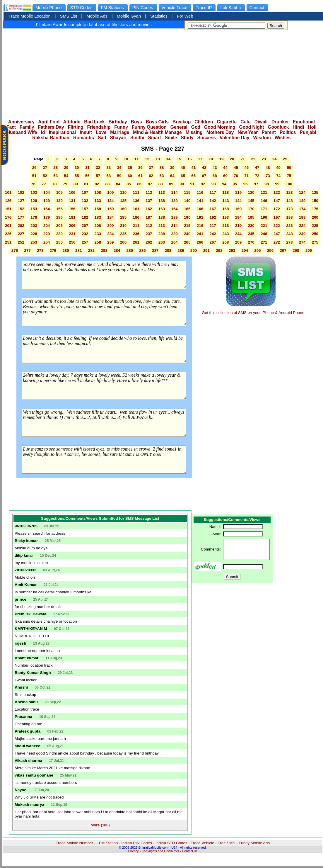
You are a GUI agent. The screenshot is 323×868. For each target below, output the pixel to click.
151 (8, 209)
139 (175, 201)
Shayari (118, 138)
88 (161, 184)
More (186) (100, 825)
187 (149, 217)
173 (289, 209)
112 (149, 192)
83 (108, 184)
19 (222, 159)
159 (110, 209)
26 (34, 168)
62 (151, 176)
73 (268, 176)
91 (193, 184)
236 (136, 234)
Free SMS (226, 843)
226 (8, 234)
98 (267, 184)
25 (285, 159)
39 (172, 168)
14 (168, 159)
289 (181, 250)
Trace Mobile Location (30, 16)
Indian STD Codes (171, 843)
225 (315, 226)
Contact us (190, 851)
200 (315, 217)
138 (162, 201)
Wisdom (262, 138)
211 (136, 226)
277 (27, 250)
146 (264, 201)
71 (246, 176)
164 (175, 209)
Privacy (133, 851)
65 (183, 176)
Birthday (118, 122)
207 (85, 226)
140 (187, 201)
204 (47, 226)
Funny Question (149, 127)
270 (251, 242)
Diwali (261, 122)
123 (289, 192)
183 (98, 217)
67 (204, 176)
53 (55, 176)
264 (175, 242)
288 (168, 250)
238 (162, 234)
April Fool (49, 122)
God (196, 127)
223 (289, 226)
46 (246, 168)
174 (302, 209)
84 (118, 184)
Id (43, 132)
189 (175, 217)
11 (137, 159)
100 (289, 184)
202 (21, 226)
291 (206, 250)
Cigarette (227, 122)
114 (175, 192)
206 (72, 226)
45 (236, 168)
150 (315, 201)
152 (21, 209)
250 (315, 234)
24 (275, 159)
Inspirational (63, 132)
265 (187, 242)
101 (8, 192)
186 (136, 217)
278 (40, 250)
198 (289, 217)
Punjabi (308, 132)
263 (162, 242)
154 (47, 209)
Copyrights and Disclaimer (160, 851)
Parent (269, 132)
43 (215, 168)
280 (66, 250)
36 (140, 168)
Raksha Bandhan (51, 138)
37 (151, 168)
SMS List (69, 16)
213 (162, 226)
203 (34, 226)
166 (200, 209)
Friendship (99, 127)
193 (225, 217)
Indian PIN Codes (136, 843)
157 (85, 209)
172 (277, 209)
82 (97, 184)
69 (225, 176)
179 (47, 217)
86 (139, 184)
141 (200, 201)
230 (59, 234)
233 (98, 234)
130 (59, 201)
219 (238, 226)
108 (98, 192)
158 (98, 209)
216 (200, 226)
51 (34, 176)
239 (175, 234)
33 (108, 168)
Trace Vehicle (202, 843)
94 (224, 184)
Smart (155, 138)
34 (119, 168)
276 (15, 250)
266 (200, 242)
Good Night (252, 127)
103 (34, 192)
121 (264, 192)
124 (302, 192)
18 (211, 159)
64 (172, 176)
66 (193, 176)
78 (55, 184)
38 (162, 168)
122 (277, 192)
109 (110, 192)
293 (232, 250)
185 (123, 217)
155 (59, 209)
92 (203, 184)
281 (78, 250)
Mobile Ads (97, 16)
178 (34, 217)
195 (251, 217)
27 (45, 168)
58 (108, 176)
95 (235, 184)
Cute (246, 122)
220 (251, 226)
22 (253, 159)
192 (213, 217)
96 (246, 184)
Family (27, 127)
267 (213, 242)
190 (187, 217)
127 (21, 201)
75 (289, 176)
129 (47, 201)
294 (245, 250)
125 (315, 192)
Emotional (304, 122)
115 (187, 192)
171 (264, 209)
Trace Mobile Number (74, 843)
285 (130, 250)
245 (251, 234)
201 (8, 226)
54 (66, 176)
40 (183, 168)
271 (264, 242)
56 (87, 176)
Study (187, 138)
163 (162, 209)
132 (85, 201)
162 (149, 209)
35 (130, 168)
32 (98, 168)
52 (45, 176)
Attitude (72, 122)
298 (296, 250)
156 (72, 209)
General (179, 127)
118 (225, 192)
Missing (194, 132)
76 (33, 184)
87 (150, 184)
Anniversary (21, 122)
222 (277, 226)
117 (213, 192)
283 (104, 250)
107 (85, 192)
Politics (288, 132)
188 (162, 217)
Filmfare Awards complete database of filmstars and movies (94, 24)
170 (251, 209)
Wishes (283, 138)
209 (110, 226)
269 (238, 242)
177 (21, 217)
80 (76, 184)
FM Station (108, 843)
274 (302, 242)
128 (34, 201)
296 (270, 250)
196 (264, 217)
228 (34, 234)
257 (85, 242)
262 (149, 242)
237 (149, 234)
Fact (11, 127)
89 (171, 184)
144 (238, 201)
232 (85, 234)
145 (251, 201)
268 (225, 242)
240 (187, 234)
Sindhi (137, 138)
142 (213, 201)
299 (309, 250)
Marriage (120, 132)
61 (140, 176)
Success (207, 138)
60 (130, 176)
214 (175, 226)
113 (162, 192)
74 (278, 176)
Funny (121, 127)
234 (110, 234)
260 (123, 242)
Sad (102, 138)
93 (214, 184)
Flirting (76, 127)
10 (126, 159)
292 (219, 250)
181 (72, 217)
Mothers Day (220, 132)
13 (158, 159)
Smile (171, 138)
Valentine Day (234, 138)
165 (187, 209)
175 (315, 209)
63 (162, 176)
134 (110, 201)
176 (8, 217)
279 (53, 250)
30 (77, 168)
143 (225, 201)
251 (8, 242)
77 (44, 184)
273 (289, 242)
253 (34, 242)
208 (98, 226)
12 (147, 159)
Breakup (182, 122)
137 (149, 201)
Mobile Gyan (129, 16)
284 (117, 250)
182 (85, 217)
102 (21, 192)
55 (77, 176)
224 (302, 226)
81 (86, 184)
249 (302, 234)
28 (55, 168)
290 (194, 250)
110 (123, 192)
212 (149, 226)
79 (65, 184)
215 (187, 226)
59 (119, 176)
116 (200, 192)
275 (315, 242)
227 (21, 234)
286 (142, 250)
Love (101, 132)
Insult (86, 132)
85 (129, 184)
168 (225, 209)
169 (238, 209)
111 (136, 192)
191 (200, 217)
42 (204, 168)
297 (283, 250)
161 (136, 209)
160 (123, 209)
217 (213, 226)
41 (193, 168)
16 (190, 159)
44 (225, 168)
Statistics (159, 16)
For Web (185, 16)
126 (8, 201)
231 (72, 234)
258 (98, 242)
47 (257, 168)
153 (34, 209)
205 (59, 226)
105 (59, 192)
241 (200, 234)
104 (47, 192)
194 (238, 217)
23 (264, 159)
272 (277, 242)
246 (264, 234)
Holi (312, 127)
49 (278, 168)
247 (277, 234)
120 (251, 192)
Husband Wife (22, 132)
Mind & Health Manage (157, 132)
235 (123, 234)
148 (289, 201)
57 (98, 176)
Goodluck (278, 127)
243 (225, 234)
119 (238, 192)
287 (155, 250)
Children (204, 122)
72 (257, 176)
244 (238, 234)
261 (136, 242)
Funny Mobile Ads (254, 843)
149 (302, 201)
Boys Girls (157, 122)
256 (72, 242)
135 (123, 201)
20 (232, 159)
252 (21, 242)
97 (256, 184)
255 (59, 242)
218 (225, 226)
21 (243, 159)
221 (264, 226)
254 (47, 242)
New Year (248, 132)
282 (91, 250)
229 (47, 234)
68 (215, 176)
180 (59, 217)
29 (66, 168)
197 (277, 217)
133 (98, 201)
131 (72, 201)
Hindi (298, 127)
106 (72, 192)
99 (277, 184)
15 (179, 159)
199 (302, 217)
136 (136, 201)
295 (257, 250)
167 (213, 209)
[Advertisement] (163, 72)
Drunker (280, 122)
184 (110, 217)
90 (182, 184)
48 (268, 168)
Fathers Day (51, 127)
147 (277, 201)
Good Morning (220, 127)
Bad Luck (94, 122)
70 (236, 176)
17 (200, 159)
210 (123, 226)
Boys (136, 122)
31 (87, 168)
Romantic (84, 138)
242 (213, 234)
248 (289, 234)
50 (289, 168)
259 (110, 242)
